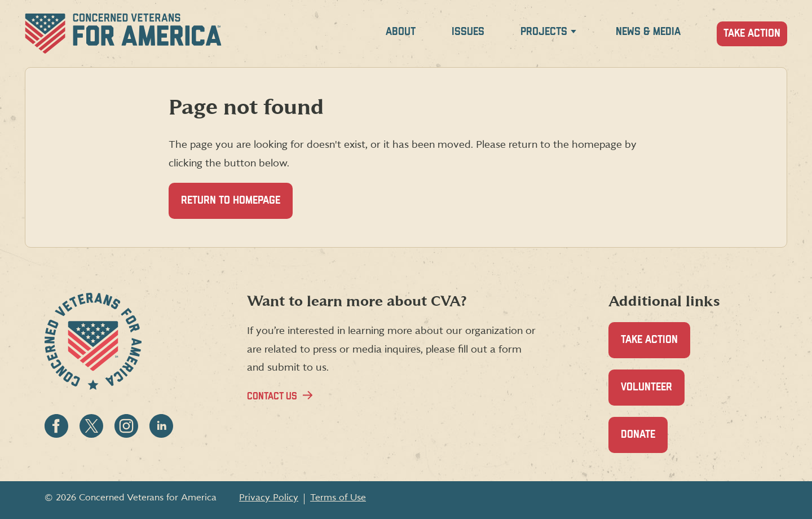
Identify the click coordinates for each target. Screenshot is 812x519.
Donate (644, 441)
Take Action (752, 34)
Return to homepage (231, 201)
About (401, 32)
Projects (544, 32)
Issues (468, 32)
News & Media (648, 32)
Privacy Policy (269, 498)
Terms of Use (338, 498)
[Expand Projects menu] (573, 34)
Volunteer (653, 393)
